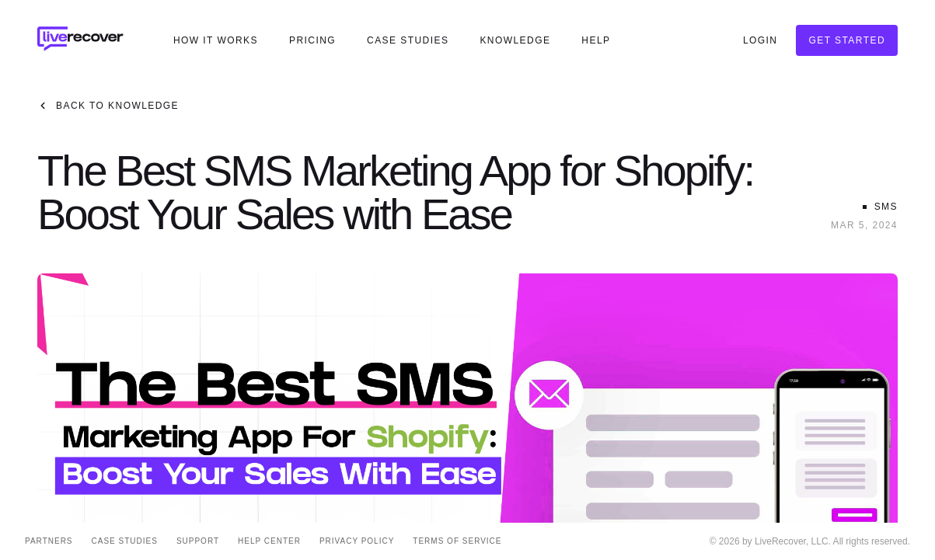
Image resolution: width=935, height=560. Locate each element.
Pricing (312, 40)
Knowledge (515, 40)
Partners (49, 541)
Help (596, 40)
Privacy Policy (357, 541)
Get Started (847, 40)
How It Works (216, 40)
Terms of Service (457, 541)
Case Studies (408, 40)
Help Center (269, 541)
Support (198, 541)
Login (761, 40)
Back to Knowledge (108, 106)
